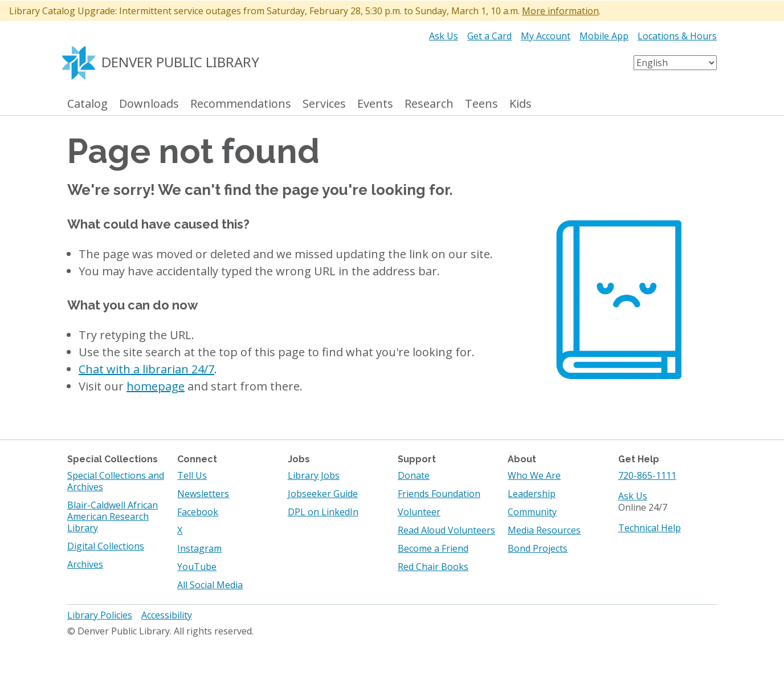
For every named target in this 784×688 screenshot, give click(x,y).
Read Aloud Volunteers (446, 530)
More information (560, 11)
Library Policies (100, 615)
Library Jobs (314, 475)
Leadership (532, 494)
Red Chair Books (433, 567)
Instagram (199, 548)
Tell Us (192, 475)
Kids (520, 104)
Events (375, 104)
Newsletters (203, 494)
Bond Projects (538, 548)
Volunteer (419, 512)
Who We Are (534, 475)
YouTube (197, 567)
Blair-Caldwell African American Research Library (113, 516)
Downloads (149, 104)
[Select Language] (675, 63)
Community (532, 512)
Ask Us (444, 36)
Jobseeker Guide (323, 494)
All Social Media (210, 585)
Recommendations (241, 104)
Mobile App (604, 36)
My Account (546, 36)
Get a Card (489, 36)
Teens (481, 104)
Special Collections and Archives (116, 481)
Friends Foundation (439, 494)
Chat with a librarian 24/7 (146, 369)
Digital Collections (106, 546)
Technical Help (650, 528)
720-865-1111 (647, 475)
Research (429, 104)
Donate (414, 475)
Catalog (87, 104)
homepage (156, 386)
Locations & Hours (677, 36)
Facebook (198, 512)
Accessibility (167, 615)
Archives (85, 564)
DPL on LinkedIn (323, 512)
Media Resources (544, 530)
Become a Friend (433, 548)
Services (324, 104)
